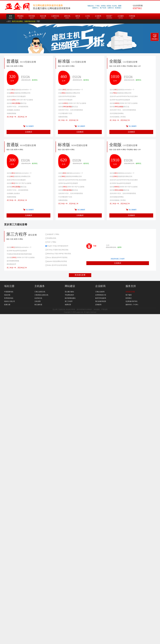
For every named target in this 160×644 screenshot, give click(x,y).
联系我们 (118, 8)
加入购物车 (30, 126)
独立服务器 (38, 305)
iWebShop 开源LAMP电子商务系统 (58, 254)
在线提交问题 (130, 292)
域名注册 (43, 16)
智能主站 (91, 6)
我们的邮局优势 (101, 301)
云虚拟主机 (55, 16)
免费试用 (68, 305)
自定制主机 (38, 298)
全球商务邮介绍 (101, 295)
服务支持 (131, 286)
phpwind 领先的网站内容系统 (56, 261)
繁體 (120, 6)
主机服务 (40, 286)
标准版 (80, 147)
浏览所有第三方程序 (118, 259)
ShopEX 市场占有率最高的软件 (57, 246)
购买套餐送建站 (70, 298)
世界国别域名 (9, 298)
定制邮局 (98, 305)
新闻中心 (95, 8)
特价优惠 (32, 16)
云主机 (88, 16)
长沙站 (115, 6)
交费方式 (111, 8)
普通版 (29, 147)
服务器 (78, 16)
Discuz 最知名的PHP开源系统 (56, 257)
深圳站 (103, 6)
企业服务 (121, 16)
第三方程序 (25, 237)
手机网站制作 (69, 295)
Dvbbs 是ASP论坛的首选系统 (56, 265)
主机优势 (38, 301)
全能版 (131, 147)
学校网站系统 (51, 238)
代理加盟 (132, 16)
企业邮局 (98, 16)
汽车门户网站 (51, 242)
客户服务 (129, 295)
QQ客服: (129, 301)
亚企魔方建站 (69, 292)
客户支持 (103, 8)
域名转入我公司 (10, 301)
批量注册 (7, 305)
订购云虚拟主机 (40, 292)
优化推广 (109, 16)
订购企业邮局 (100, 292)
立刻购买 (29, 132)
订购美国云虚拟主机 (41, 295)
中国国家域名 (9, 292)
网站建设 (20, 16)
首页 (11, 15)
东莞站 (109, 6)
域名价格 (7, 295)
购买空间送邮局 (101, 298)
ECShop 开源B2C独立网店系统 (57, 250)
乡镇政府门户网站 (52, 234)
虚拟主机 (67, 16)
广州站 (97, 6)
